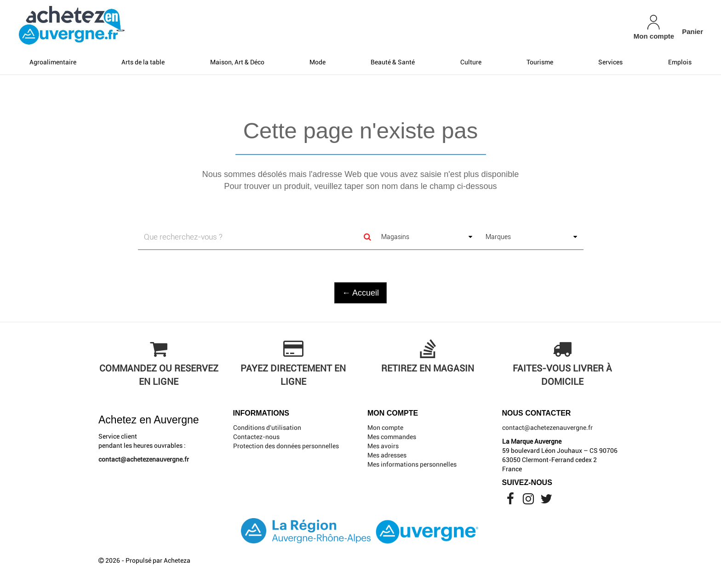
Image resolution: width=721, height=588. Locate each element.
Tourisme (540, 62)
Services (610, 62)
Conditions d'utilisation (267, 428)
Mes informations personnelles (412, 464)
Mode (318, 62)
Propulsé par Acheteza (158, 560)
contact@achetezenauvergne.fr (144, 459)
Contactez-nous (256, 437)
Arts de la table (143, 62)
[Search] (367, 237)
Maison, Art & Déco (237, 62)
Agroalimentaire (53, 62)
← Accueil (360, 293)
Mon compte (385, 428)
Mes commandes (392, 437)
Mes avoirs (383, 446)
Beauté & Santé (393, 62)
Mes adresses (387, 455)
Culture (471, 62)
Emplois (680, 62)
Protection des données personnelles (286, 446)
